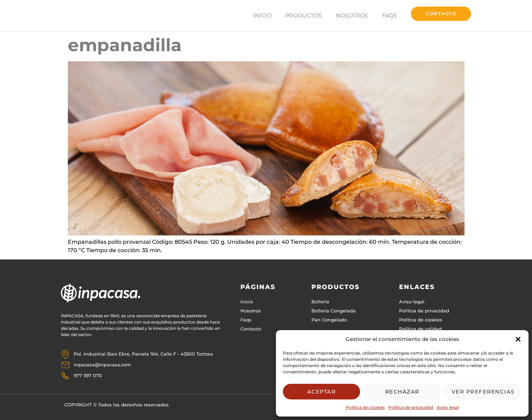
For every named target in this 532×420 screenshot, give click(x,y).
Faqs (246, 320)
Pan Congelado (329, 320)
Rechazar (402, 392)
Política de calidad (420, 329)
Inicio (262, 16)
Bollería (320, 302)
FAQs (390, 16)
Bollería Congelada (334, 311)
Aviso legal (448, 407)
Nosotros (352, 16)
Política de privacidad (411, 407)
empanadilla (125, 45)
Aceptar (322, 392)
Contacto (251, 329)
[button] (518, 339)
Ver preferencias (483, 392)
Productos (304, 16)
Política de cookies (365, 407)
